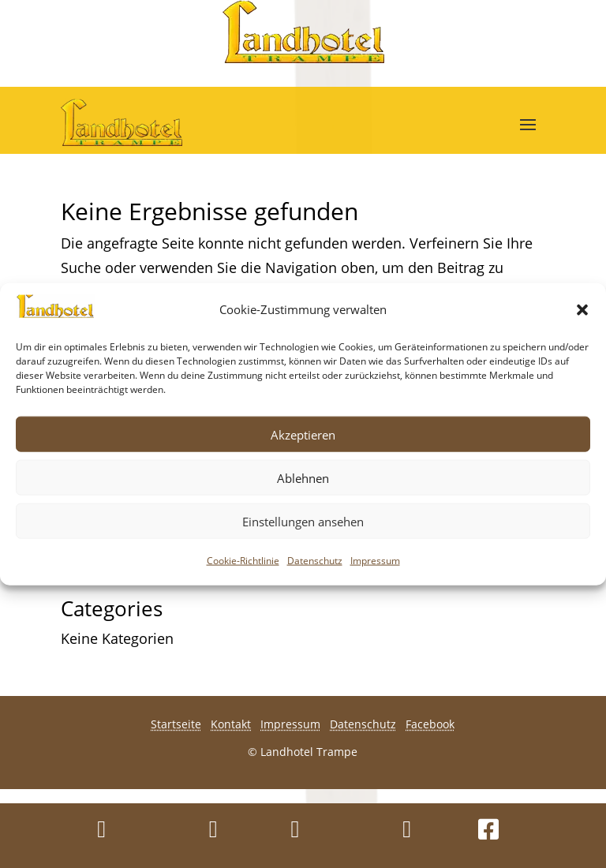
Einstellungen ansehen (303, 521)
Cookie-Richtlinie (243, 561)
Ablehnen (303, 477)
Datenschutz (315, 561)
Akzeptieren (303, 434)
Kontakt (231, 724)
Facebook (430, 724)
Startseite (176, 724)
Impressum (375, 561)
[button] (582, 309)
